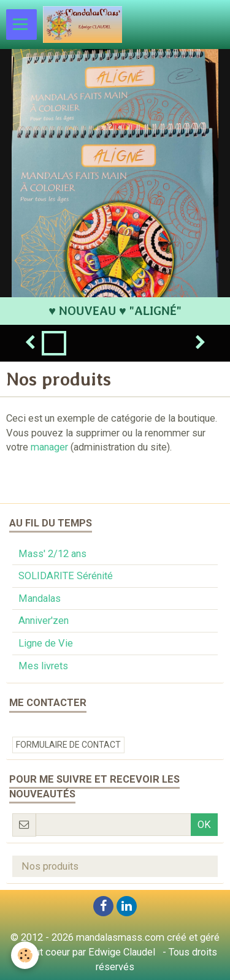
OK (204, 825)
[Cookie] (25, 955)
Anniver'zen (44, 621)
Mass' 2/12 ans (52, 554)
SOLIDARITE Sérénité (66, 576)
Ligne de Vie (46, 643)
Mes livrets (43, 666)
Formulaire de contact (68, 745)
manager (49, 447)
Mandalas (40, 598)
